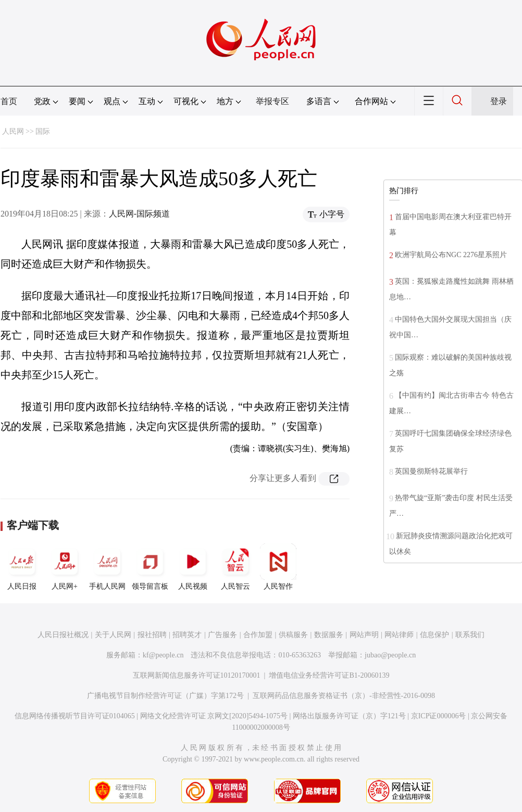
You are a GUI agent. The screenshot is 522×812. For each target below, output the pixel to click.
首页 (9, 101)
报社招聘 (152, 635)
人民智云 (235, 567)
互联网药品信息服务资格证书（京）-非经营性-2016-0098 (344, 696)
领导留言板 (150, 567)
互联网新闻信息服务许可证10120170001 (197, 675)
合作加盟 (258, 635)
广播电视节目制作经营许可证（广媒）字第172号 (165, 696)
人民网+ (65, 567)
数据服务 (329, 635)
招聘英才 (187, 635)
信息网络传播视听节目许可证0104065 (75, 716)
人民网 (13, 131)
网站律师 (399, 635)
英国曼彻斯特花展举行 (431, 471)
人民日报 (22, 567)
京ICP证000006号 (439, 716)
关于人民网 (113, 635)
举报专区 (272, 101)
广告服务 (222, 635)
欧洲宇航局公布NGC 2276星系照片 (451, 255)
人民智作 (278, 567)
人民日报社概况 (63, 635)
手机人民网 (107, 567)
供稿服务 (293, 635)
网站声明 (364, 635)
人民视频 (193, 567)
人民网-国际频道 (139, 214)
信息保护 (434, 635)
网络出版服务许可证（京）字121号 (349, 716)
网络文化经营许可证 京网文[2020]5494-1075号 (214, 716)
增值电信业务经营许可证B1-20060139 (329, 675)
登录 (499, 101)
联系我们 (470, 635)
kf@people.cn (163, 655)
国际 (43, 131)
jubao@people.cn (390, 655)
